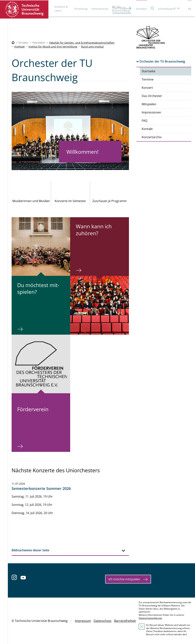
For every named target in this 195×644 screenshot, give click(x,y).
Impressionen (151, 112)
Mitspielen (149, 104)
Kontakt (147, 129)
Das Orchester (152, 96)
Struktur (141, 9)
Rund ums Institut (92, 47)
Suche (153, 8)
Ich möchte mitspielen (124, 579)
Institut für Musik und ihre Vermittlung (53, 47)
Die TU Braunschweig (121, 9)
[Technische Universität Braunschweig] (13, 43)
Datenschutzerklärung (150, 618)
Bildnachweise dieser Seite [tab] (30, 550)
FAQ (144, 121)
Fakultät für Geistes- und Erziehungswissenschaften (82, 43)
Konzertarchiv (152, 137)
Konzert (147, 88)
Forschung (81, 9)
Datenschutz (103, 621)
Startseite (148, 71)
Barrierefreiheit (125, 621)
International (100, 9)
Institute (19, 47)
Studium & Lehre (61, 9)
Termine (148, 79)
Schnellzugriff (167, 9)
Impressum (83, 621)
